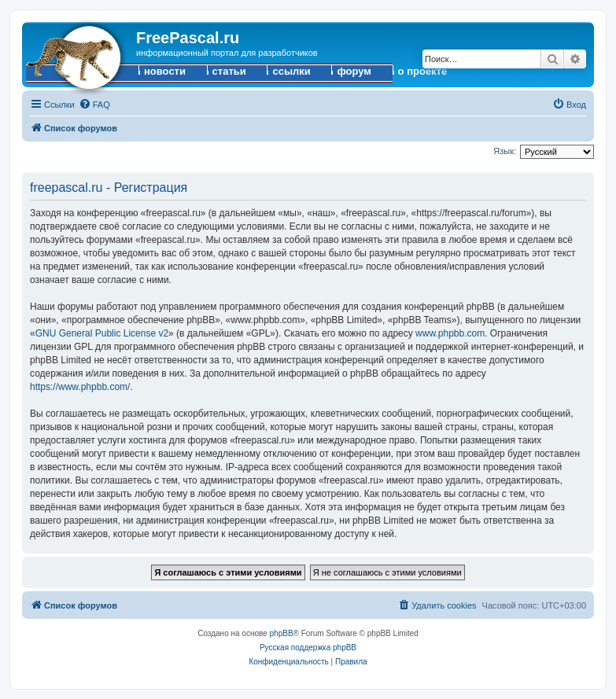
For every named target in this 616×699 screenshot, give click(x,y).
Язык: (505, 151)
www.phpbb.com (450, 333)
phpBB (282, 633)
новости (165, 71)
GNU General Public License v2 (102, 333)
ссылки (291, 71)
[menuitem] (94, 105)
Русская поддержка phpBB (308, 647)
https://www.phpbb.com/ (80, 387)
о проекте (423, 71)
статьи (229, 71)
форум (354, 71)
